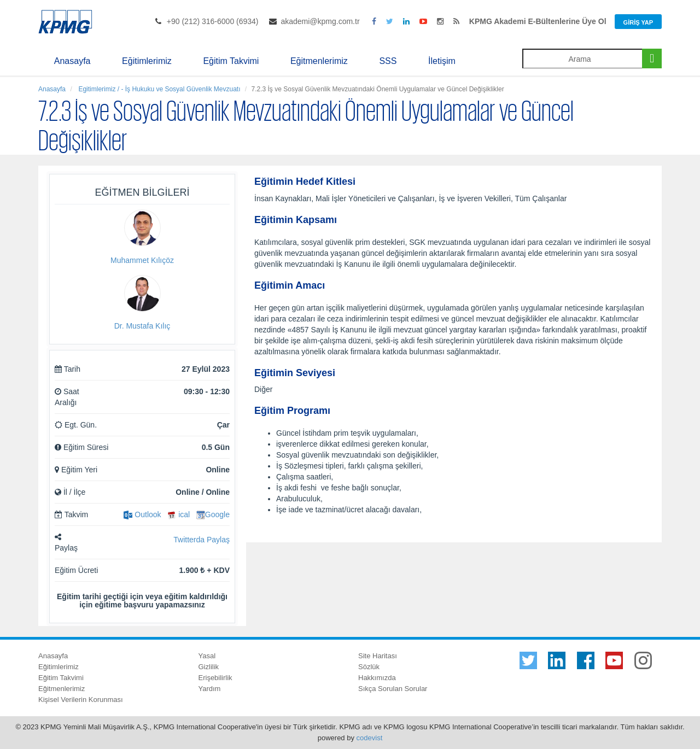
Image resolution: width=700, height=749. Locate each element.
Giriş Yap (638, 22)
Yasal (207, 656)
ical (179, 514)
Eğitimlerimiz (147, 61)
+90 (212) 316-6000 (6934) (213, 21)
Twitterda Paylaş (202, 540)
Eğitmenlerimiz (319, 61)
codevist (370, 738)
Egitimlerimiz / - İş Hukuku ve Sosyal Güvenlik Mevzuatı (158, 89)
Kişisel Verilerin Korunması (81, 700)
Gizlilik (209, 667)
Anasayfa (72, 61)
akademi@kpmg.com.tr (320, 21)
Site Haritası (378, 656)
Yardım (210, 689)
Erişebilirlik (215, 678)
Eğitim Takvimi (231, 61)
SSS (388, 61)
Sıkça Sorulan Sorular (393, 689)
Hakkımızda (377, 678)
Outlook (142, 514)
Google (213, 514)
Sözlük (369, 667)
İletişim (442, 61)
